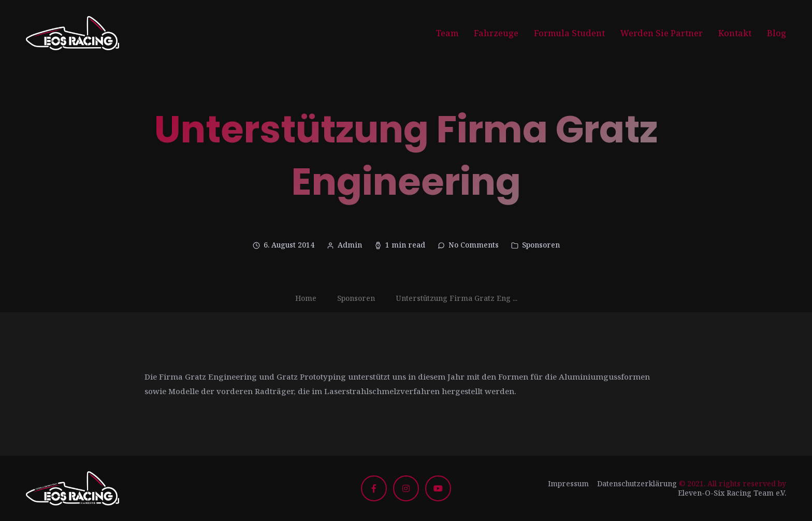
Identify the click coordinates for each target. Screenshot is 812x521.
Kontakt (735, 33)
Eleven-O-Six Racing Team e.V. (732, 493)
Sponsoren (541, 245)
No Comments (474, 245)
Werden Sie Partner (662, 33)
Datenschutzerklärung (637, 483)
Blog (777, 33)
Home (306, 298)
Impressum (568, 483)
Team (447, 33)
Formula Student (569, 33)
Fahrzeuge (496, 33)
